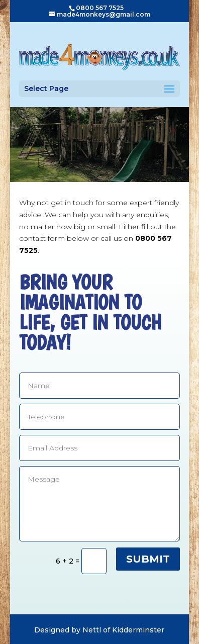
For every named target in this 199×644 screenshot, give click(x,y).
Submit (148, 559)
